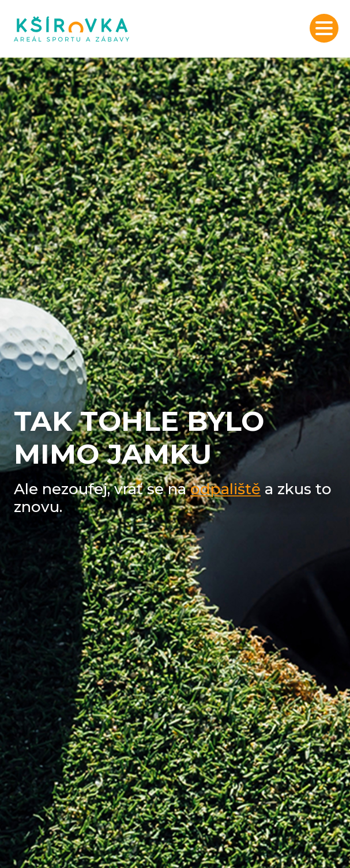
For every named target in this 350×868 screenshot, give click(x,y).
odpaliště (225, 489)
